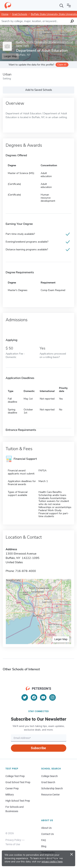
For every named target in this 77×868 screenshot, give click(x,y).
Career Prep (12, 788)
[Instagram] (52, 697)
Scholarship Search (52, 788)
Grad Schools (20, 14)
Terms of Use (13, 844)
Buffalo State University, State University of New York (45, 44)
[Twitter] (25, 697)
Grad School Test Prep (18, 782)
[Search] (62, 5)
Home (5, 14)
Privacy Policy (13, 840)
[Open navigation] (69, 5)
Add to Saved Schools (39, 90)
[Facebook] (34, 697)
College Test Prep (15, 776)
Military (10, 795)
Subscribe (38, 748)
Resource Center (50, 795)
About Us (46, 828)
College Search (49, 776)
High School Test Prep (18, 801)
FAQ (44, 840)
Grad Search (48, 782)
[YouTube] (43, 697)
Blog (44, 846)
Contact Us (47, 834)
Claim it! (62, 65)
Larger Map (61, 639)
